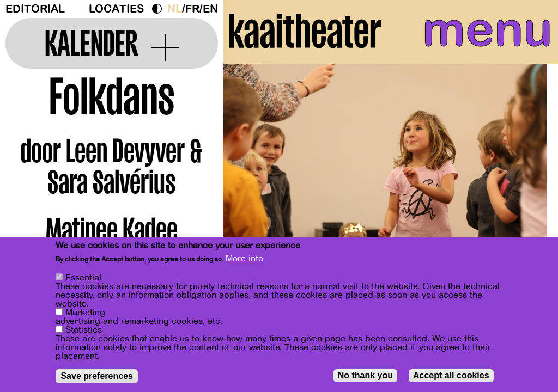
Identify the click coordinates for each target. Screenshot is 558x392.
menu (484, 33)
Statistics (84, 330)
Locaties (116, 9)
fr (192, 9)
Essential (83, 278)
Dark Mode (160, 9)
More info (244, 259)
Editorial (35, 9)
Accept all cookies (451, 375)
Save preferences (97, 376)
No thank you (365, 375)
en (210, 9)
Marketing (85, 313)
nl (175, 9)
